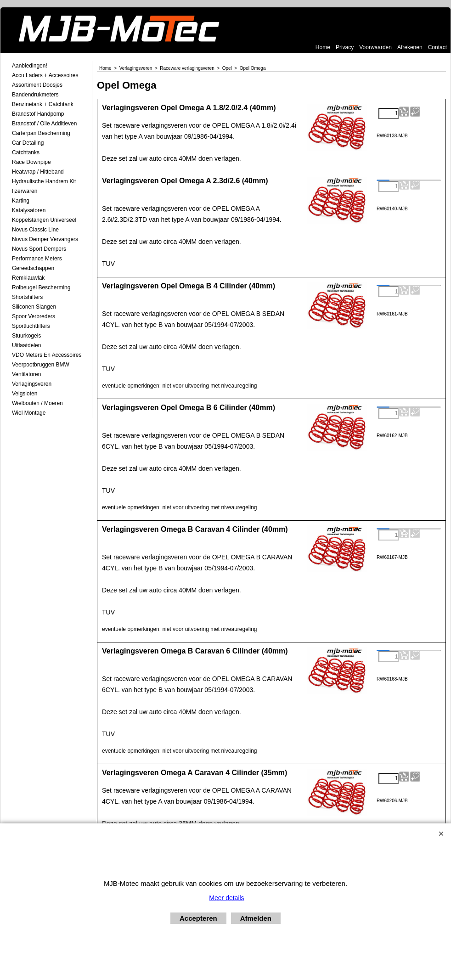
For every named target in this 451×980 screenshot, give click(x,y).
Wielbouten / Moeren (37, 403)
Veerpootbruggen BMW (41, 365)
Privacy (345, 47)
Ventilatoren (26, 374)
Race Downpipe (31, 162)
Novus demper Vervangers (45, 239)
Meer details (226, 898)
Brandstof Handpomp (38, 114)
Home (323, 47)
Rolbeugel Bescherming (41, 287)
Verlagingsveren (32, 384)
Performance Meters (37, 259)
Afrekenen (410, 47)
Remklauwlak (28, 278)
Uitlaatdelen (26, 345)
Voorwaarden (375, 47)
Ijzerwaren (25, 191)
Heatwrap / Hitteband (38, 172)
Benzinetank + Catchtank (43, 104)
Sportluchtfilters (31, 326)
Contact (437, 47)
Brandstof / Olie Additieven (44, 124)
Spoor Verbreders (34, 316)
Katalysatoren (29, 210)
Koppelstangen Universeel (44, 220)
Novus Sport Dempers (39, 249)
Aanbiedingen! (30, 66)
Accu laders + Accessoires (45, 75)
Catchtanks (26, 152)
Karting (21, 201)
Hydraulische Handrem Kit (44, 181)
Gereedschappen (33, 268)
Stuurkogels (26, 336)
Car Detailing (28, 143)
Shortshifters (27, 297)
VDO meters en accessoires (47, 355)
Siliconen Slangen (34, 307)
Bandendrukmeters (35, 95)
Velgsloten (25, 394)
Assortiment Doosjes (37, 85)
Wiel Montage (29, 413)
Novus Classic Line (35, 230)
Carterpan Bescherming (41, 133)
